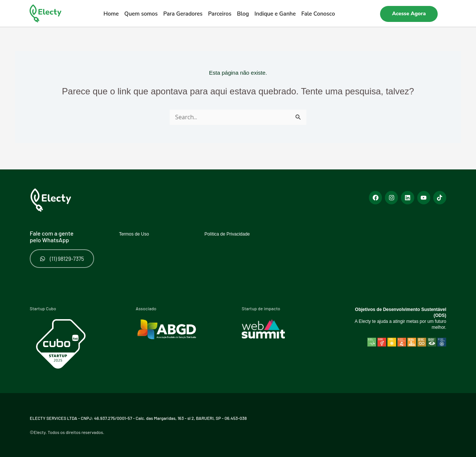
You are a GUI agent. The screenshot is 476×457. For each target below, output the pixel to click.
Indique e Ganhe (275, 14)
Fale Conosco (318, 14)
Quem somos (141, 14)
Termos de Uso (139, 231)
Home (111, 14)
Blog (243, 14)
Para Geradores (183, 14)
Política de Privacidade (235, 231)
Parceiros (220, 14)
